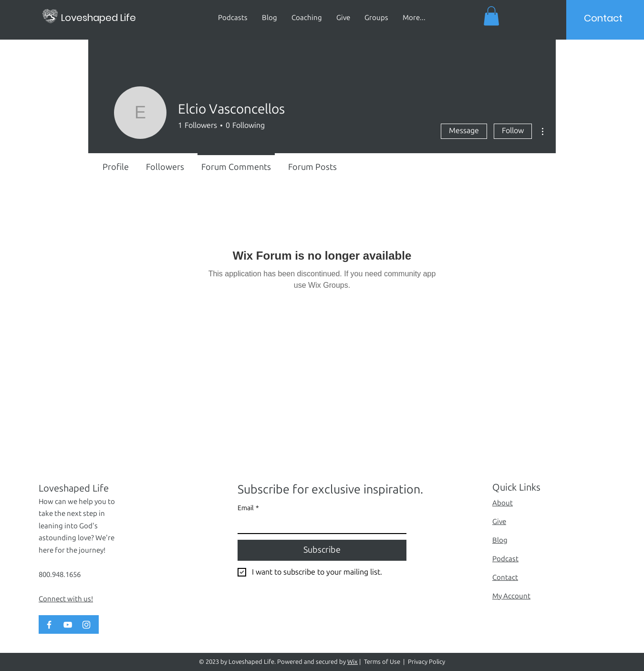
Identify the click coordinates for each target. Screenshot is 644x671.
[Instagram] (86, 625)
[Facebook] (49, 625)
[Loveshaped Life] (110, 17)
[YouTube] (68, 625)
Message (464, 131)
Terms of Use (382, 662)
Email (248, 508)
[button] (491, 16)
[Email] (319, 524)
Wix (353, 662)
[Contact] (603, 18)
